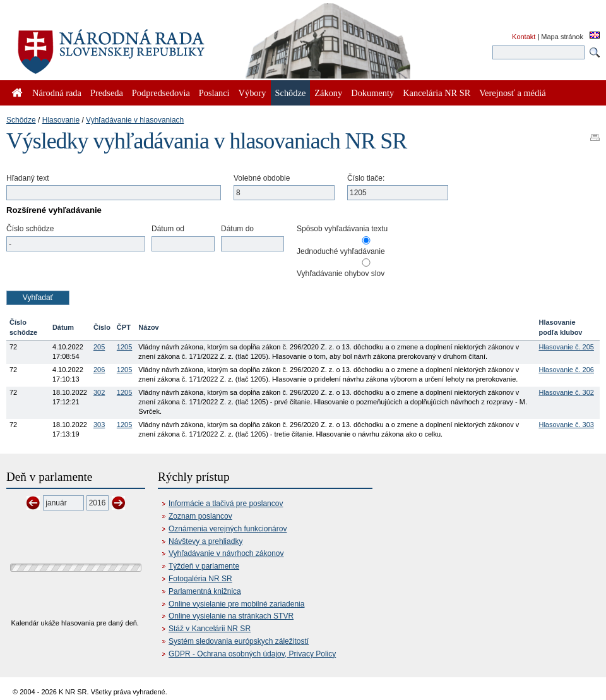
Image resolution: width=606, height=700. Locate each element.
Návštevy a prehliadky (205, 541)
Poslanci (214, 93)
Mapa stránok (562, 37)
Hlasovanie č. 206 (566, 370)
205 (99, 347)
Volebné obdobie (262, 178)
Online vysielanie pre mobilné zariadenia (236, 604)
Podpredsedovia (161, 93)
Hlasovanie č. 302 (566, 392)
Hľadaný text (28, 178)
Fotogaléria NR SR (200, 579)
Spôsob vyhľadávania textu (342, 229)
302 (99, 392)
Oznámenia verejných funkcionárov (228, 529)
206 (99, 370)
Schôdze (21, 120)
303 (99, 425)
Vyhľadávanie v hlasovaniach (135, 120)
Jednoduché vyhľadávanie (341, 251)
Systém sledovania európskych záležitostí (239, 641)
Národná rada (57, 93)
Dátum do (237, 229)
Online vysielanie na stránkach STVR (231, 616)
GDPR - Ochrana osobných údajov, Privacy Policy (252, 654)
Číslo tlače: (366, 178)
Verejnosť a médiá (512, 93)
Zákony (328, 93)
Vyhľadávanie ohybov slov (341, 274)
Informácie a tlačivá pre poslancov (226, 504)
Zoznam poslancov (200, 516)
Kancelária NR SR (437, 93)
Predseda (107, 93)
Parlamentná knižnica (205, 591)
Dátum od (168, 229)
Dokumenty (372, 93)
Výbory (252, 93)
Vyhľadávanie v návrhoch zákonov (226, 553)
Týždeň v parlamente (204, 566)
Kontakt (524, 37)
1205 (124, 347)
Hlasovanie (61, 120)
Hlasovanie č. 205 (566, 347)
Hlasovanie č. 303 (566, 425)
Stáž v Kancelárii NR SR (210, 629)
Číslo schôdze (30, 229)
